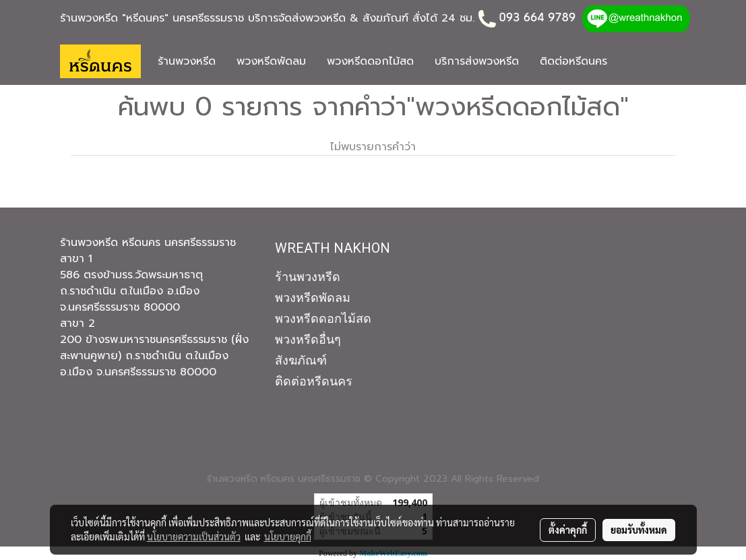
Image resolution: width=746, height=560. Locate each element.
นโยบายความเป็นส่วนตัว (194, 536)
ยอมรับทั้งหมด (639, 530)
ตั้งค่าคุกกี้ (568, 530)
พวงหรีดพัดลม (271, 61)
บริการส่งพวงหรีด (477, 61)
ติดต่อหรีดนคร (573, 61)
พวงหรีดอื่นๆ (308, 339)
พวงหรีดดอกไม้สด (370, 61)
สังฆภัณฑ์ (301, 360)
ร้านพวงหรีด (187, 61)
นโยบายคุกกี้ (288, 536)
